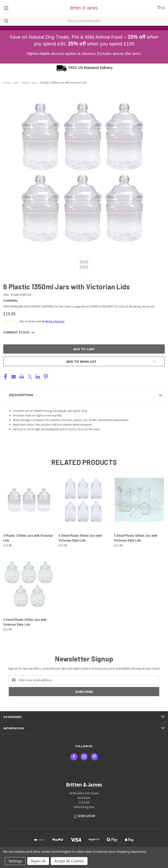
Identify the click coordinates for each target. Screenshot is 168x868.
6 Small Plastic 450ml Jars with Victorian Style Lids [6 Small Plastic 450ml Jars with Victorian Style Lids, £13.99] (80, 538)
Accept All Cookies (69, 861)
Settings (15, 861)
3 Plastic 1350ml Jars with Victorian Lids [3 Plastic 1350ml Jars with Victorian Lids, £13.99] (28, 538)
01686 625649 (86, 816)
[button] (53, 321)
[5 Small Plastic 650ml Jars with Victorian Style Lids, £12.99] (29, 584)
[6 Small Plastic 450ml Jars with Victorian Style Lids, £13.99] (84, 500)
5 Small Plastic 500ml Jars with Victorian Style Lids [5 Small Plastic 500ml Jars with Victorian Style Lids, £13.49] (136, 538)
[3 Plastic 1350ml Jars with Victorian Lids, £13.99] (29, 500)
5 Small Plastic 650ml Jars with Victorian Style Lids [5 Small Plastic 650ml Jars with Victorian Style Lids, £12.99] (25, 622)
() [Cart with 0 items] (161, 8)
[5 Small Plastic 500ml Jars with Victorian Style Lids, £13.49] (139, 500)
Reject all (38, 861)
